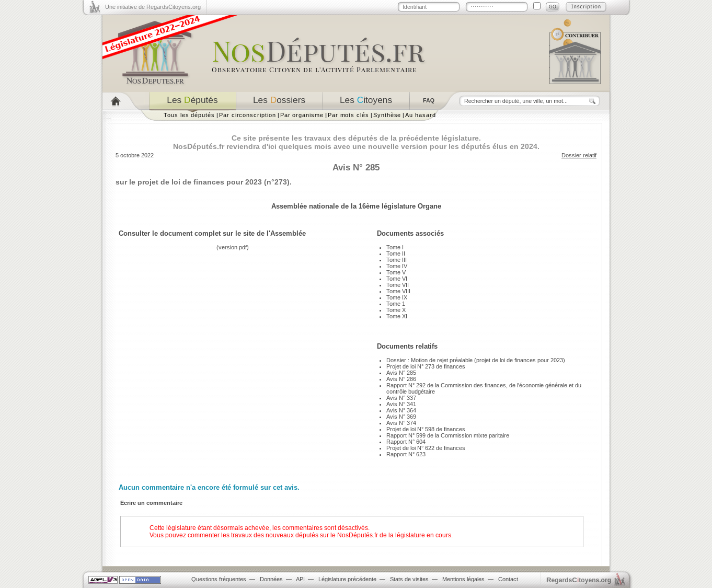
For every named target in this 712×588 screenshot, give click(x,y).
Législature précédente (347, 579)
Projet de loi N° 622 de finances (426, 448)
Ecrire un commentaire (151, 503)
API (300, 579)
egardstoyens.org (579, 580)
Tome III (397, 260)
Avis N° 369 (401, 417)
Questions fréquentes (219, 579)
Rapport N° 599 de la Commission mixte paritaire (448, 435)
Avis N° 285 (401, 373)
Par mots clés (348, 115)
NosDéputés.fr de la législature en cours (394, 535)
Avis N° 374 (401, 423)
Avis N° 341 (401, 404)
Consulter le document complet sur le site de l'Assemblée (212, 233)
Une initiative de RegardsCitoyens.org (153, 7)
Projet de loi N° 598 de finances (426, 429)
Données (271, 579)
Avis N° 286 (401, 379)
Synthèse (387, 115)
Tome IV (397, 266)
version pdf (233, 247)
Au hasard (420, 115)
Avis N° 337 (401, 398)
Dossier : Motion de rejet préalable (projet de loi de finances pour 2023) (476, 360)
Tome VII (398, 285)
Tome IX (397, 297)
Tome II (396, 253)
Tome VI (397, 279)
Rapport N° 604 (406, 442)
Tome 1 (396, 304)
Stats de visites (409, 579)
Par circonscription (248, 115)
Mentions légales (463, 579)
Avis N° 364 (401, 410)
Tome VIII (398, 291)
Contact (508, 579)
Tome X (396, 310)
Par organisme (302, 115)
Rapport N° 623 (406, 454)
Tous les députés (189, 115)
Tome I (395, 247)
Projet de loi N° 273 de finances (426, 366)
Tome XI (397, 316)
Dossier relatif (579, 155)
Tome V (396, 272)
